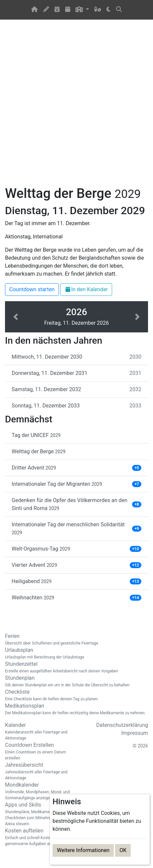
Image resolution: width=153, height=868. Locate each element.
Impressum (135, 733)
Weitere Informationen (83, 850)
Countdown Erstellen (38, 751)
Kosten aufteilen (38, 837)
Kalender (38, 732)
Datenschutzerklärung (122, 725)
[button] (82, 10)
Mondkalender (38, 791)
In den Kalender (86, 289)
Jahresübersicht (38, 771)
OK (123, 850)
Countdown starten (32, 289)
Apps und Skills (38, 814)
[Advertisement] (76, 107)
